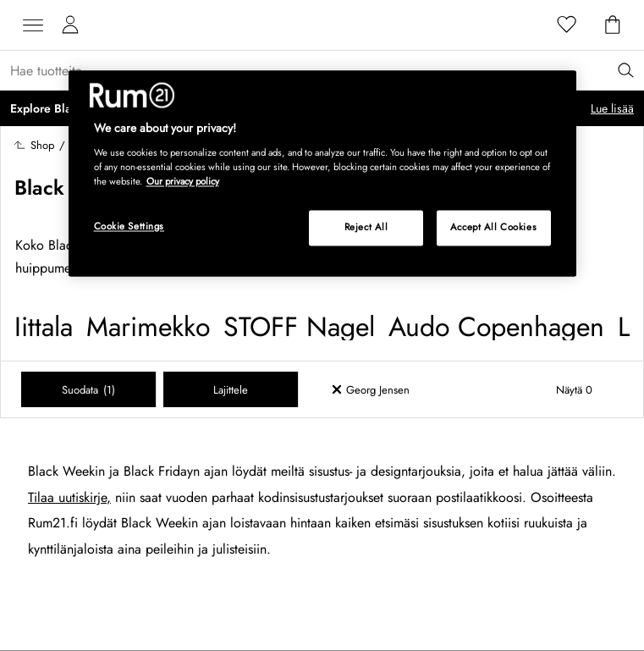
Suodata (88, 390)
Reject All (366, 227)
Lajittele (231, 390)
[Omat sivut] (70, 25)
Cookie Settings (129, 226)
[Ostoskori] (613, 25)
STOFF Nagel (299, 327)
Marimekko (148, 327)
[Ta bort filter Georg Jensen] (388, 389)
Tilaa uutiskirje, (69, 497)
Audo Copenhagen (496, 327)
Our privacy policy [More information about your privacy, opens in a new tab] (183, 181)
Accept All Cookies (493, 227)
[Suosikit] (567, 25)
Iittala (44, 327)
